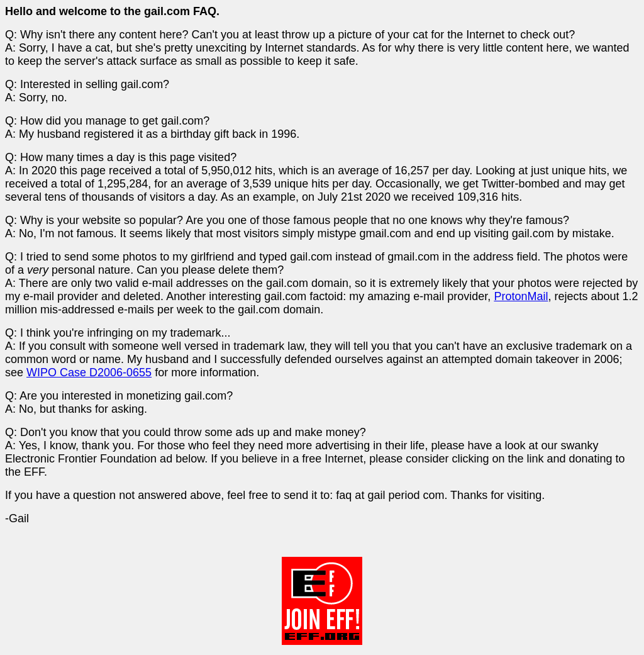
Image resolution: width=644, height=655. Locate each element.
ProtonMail (521, 296)
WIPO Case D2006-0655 (89, 372)
